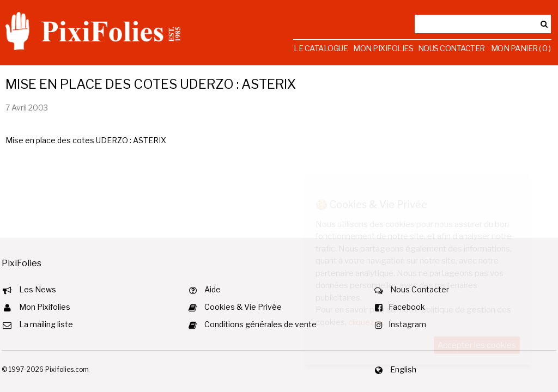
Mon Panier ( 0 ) (521, 48)
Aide (213, 289)
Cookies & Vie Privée (243, 307)
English (403, 369)
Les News (38, 289)
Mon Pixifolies (383, 48)
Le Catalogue (321, 48)
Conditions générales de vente (260, 324)
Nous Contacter (451, 48)
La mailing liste (46, 324)
